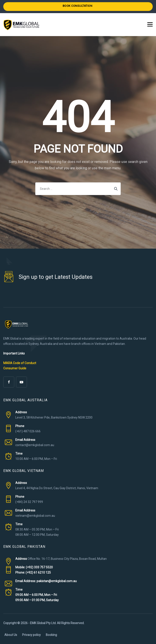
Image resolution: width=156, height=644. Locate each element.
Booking (51, 635)
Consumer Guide (15, 368)
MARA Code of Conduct (20, 363)
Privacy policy (31, 635)
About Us (11, 635)
